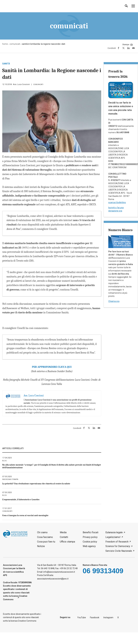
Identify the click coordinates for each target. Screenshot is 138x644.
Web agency (89, 546)
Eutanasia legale (114, 532)
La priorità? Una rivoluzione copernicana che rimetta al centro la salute (36, 484)
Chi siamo (42, 532)
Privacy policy (90, 537)
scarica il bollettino (117, 202)
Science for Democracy (118, 546)
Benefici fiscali (91, 532)
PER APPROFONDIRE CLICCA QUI (52, 367)
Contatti (64, 537)
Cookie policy (90, 542)
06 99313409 (103, 571)
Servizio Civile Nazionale (119, 551)
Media (63, 532)
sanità (6, 64)
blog (4, 461)
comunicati (38, 84)
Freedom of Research (117, 542)
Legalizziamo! (113, 537)
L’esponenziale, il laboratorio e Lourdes (21, 500)
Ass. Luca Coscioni (21, 84)
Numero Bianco (120, 230)
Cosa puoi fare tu (46, 542)
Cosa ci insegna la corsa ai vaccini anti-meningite (25, 515)
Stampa (128, 45)
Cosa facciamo (45, 537)
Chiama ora (114, 301)
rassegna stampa (10, 479)
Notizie (41, 546)
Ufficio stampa (67, 542)
